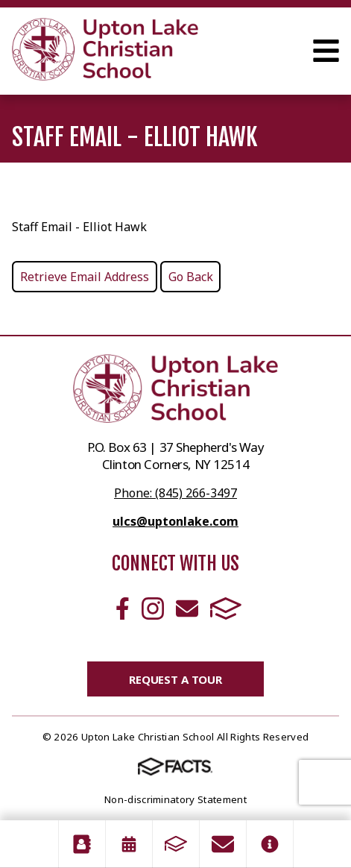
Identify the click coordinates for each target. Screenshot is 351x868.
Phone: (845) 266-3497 (175, 493)
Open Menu (326, 51)
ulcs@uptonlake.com (175, 521)
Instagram (153, 608)
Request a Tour (175, 679)
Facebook (123, 608)
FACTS (226, 608)
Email (187, 608)
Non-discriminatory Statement (175, 799)
